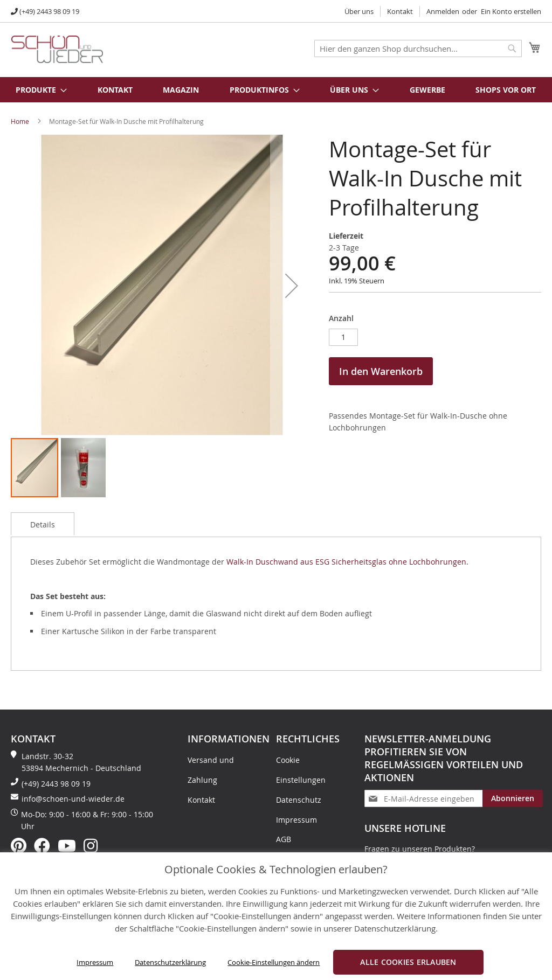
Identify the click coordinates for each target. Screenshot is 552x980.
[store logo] (57, 49)
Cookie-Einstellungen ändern (274, 962)
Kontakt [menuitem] (115, 90)
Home (20, 121)
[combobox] (418, 48)
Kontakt (400, 11)
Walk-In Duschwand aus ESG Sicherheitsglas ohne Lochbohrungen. (347, 562)
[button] (292, 286)
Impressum (95, 962)
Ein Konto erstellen (511, 11)
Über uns (359, 11)
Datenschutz (299, 800)
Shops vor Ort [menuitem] (506, 90)
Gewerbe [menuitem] (427, 90)
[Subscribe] (513, 798)
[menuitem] (36, 90)
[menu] (276, 90)
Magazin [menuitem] (181, 90)
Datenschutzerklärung (170, 962)
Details (43, 524)
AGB (284, 839)
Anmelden (443, 11)
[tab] (43, 524)
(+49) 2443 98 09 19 (49, 11)
